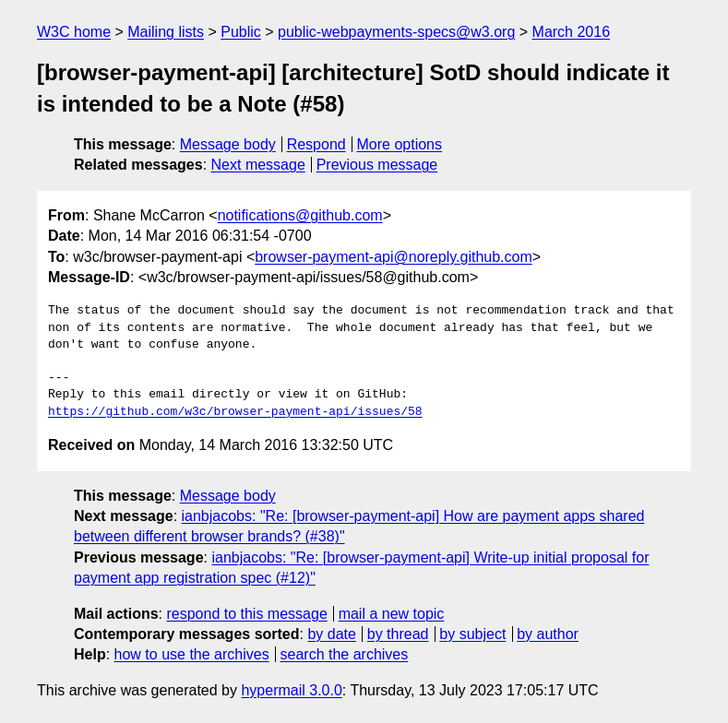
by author (548, 634)
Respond (316, 144)
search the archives (345, 654)
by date (331, 634)
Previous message (377, 165)
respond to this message (246, 614)
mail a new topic (392, 614)
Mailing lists (166, 32)
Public (241, 32)
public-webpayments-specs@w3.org (396, 32)
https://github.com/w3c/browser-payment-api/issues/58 (235, 412)
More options (400, 144)
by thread (398, 634)
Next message (258, 165)
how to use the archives (192, 654)
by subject (472, 634)
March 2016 (572, 32)
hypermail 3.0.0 (291, 690)
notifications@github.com (300, 215)
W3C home (74, 32)
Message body (228, 144)
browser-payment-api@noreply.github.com (394, 257)
